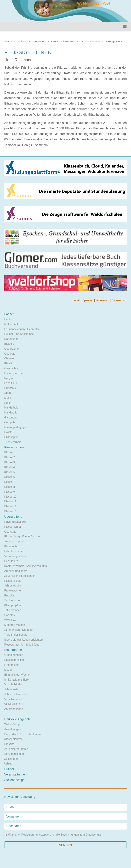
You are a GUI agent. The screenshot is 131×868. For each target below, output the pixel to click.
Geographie (12, 349)
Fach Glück (11, 383)
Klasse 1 (10, 452)
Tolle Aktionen (13, 610)
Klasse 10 (10, 497)
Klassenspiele (13, 581)
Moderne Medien (15, 625)
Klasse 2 (10, 457)
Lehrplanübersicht (15, 551)
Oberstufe (10, 532)
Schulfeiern (11, 561)
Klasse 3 (10, 462)
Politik (8, 432)
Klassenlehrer (13, 527)
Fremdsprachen (14, 373)
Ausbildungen (13, 729)
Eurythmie (10, 388)
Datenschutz (119, 300)
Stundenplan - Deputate (19, 630)
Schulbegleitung (14, 754)
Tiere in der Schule (16, 635)
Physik (8, 363)
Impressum (103, 300)
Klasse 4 (10, 467)
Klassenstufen (37, 41)
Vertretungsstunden (16, 556)
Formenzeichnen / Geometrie (22, 329)
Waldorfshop (12, 724)
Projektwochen (13, 591)
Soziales (9, 615)
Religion (9, 378)
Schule (22, 41)
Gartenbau (11, 418)
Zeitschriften (12, 759)
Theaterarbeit (12, 442)
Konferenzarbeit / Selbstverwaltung (26, 566)
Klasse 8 (10, 487)
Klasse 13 (10, 511)
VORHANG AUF (14, 704)
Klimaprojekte (13, 605)
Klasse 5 (53, 41)
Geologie (10, 354)
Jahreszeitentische (16, 694)
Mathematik (11, 324)
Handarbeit (11, 408)
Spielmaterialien (14, 660)
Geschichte (11, 368)
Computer (10, 422)
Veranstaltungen (15, 774)
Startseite (10, 41)
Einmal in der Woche (17, 675)
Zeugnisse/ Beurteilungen (20, 576)
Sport (8, 393)
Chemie (9, 358)
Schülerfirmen (13, 600)
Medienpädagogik (15, 427)
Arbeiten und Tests (16, 571)
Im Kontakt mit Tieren (17, 680)
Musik (8, 398)
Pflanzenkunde (69, 41)
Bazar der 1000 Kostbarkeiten (22, 734)
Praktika (9, 596)
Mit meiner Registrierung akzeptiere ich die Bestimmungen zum (53, 835)
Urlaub (8, 764)
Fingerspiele (12, 665)
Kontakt (76, 300)
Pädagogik (11, 546)
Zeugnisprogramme (16, 749)
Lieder (8, 670)
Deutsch (9, 319)
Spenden (88, 300)
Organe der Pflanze (92, 41)
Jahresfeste (11, 689)
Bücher (9, 769)
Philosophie (11, 437)
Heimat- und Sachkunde (19, 334)
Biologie (9, 344)
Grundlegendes (14, 655)
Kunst (8, 403)
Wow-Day (10, 620)
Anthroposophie (14, 541)
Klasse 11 (10, 501)
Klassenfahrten (13, 739)
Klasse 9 (10, 492)
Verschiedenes (13, 699)
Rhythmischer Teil (15, 522)
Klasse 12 (10, 506)
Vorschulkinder (13, 684)
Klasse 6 (10, 477)
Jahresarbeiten (13, 586)
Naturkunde (11, 339)
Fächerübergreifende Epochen (23, 536)
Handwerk (10, 413)
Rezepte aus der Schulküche (22, 645)
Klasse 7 (10, 482)
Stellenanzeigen (15, 780)
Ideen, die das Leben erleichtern (24, 640)
